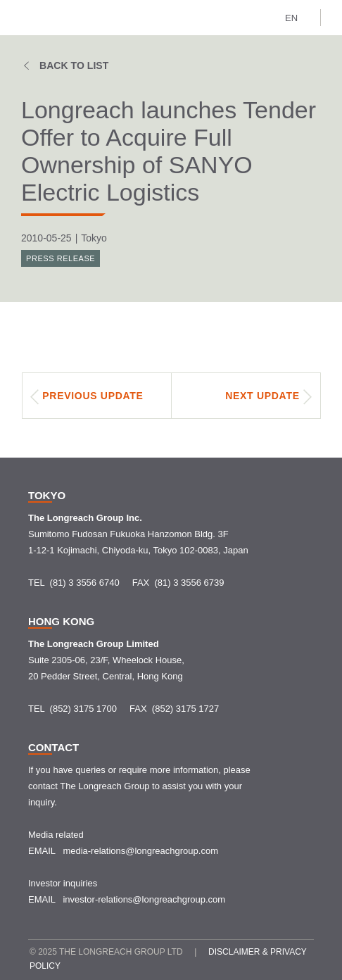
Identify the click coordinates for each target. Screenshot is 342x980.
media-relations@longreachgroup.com (140, 851)
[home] (43, 18)
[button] (297, 17)
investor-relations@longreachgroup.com (144, 899)
